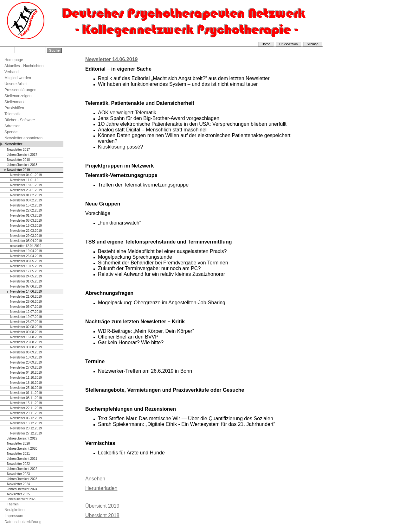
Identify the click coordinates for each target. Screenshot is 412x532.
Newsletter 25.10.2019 (26, 388)
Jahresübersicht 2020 (22, 449)
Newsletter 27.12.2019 (26, 433)
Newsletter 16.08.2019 (26, 337)
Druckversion (288, 44)
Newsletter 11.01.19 (24, 180)
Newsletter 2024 (18, 484)
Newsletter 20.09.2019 (26, 362)
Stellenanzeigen (18, 96)
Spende (11, 132)
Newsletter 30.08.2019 (26, 347)
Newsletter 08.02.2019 (26, 200)
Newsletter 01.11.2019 (26, 393)
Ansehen (95, 479)
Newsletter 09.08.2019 (26, 332)
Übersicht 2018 (102, 515)
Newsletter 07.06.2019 (26, 286)
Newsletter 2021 (18, 454)
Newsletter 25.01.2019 (26, 190)
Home (266, 44)
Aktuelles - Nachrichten (24, 66)
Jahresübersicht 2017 (22, 155)
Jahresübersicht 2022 (22, 469)
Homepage (14, 60)
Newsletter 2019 (18, 170)
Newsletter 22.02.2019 (26, 210)
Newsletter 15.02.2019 (26, 205)
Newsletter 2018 (18, 160)
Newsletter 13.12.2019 (26, 423)
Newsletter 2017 (18, 150)
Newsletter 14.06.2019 (26, 291)
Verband (12, 72)
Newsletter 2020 (18, 443)
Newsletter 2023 (18, 474)
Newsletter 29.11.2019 (26, 413)
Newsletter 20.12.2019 (26, 428)
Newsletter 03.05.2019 (26, 261)
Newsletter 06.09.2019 (26, 352)
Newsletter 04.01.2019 (26, 175)
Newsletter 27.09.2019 (26, 367)
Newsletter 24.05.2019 (26, 276)
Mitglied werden (18, 78)
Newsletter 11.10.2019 (26, 378)
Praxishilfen (14, 108)
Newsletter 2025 (18, 494)
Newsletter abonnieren (23, 138)
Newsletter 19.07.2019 (26, 317)
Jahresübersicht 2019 (22, 438)
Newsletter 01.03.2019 (26, 215)
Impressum (14, 516)
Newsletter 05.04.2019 (26, 241)
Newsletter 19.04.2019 (26, 251)
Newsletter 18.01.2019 (26, 185)
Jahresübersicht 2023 (22, 479)
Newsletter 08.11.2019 (26, 398)
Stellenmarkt (15, 102)
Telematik (13, 114)
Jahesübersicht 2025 (22, 499)
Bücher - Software (20, 120)
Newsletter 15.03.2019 (26, 226)
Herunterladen (101, 488)
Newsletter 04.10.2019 (26, 373)
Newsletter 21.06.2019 (26, 297)
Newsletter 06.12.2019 (26, 418)
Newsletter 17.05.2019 (26, 271)
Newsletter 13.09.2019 (26, 357)
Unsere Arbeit (16, 84)
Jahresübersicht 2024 (22, 489)
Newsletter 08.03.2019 (26, 221)
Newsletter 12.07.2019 (26, 312)
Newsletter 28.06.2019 (26, 302)
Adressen (13, 126)
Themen (13, 504)
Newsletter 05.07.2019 (26, 307)
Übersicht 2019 (102, 506)
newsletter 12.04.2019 (26, 246)
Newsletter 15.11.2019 (26, 403)
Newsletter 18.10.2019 (26, 383)
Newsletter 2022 (18, 464)
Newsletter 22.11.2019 (26, 408)
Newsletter (13, 144)
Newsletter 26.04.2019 (26, 256)
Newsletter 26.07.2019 (26, 322)
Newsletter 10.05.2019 (26, 266)
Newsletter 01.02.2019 (26, 195)
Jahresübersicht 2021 (22, 459)
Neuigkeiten (14, 510)
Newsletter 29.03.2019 (26, 236)
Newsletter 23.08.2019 (26, 342)
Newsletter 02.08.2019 (26, 327)
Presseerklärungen (20, 90)
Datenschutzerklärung (23, 522)
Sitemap (313, 44)
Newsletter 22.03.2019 (26, 231)
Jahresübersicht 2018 (22, 165)
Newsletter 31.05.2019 (26, 281)
